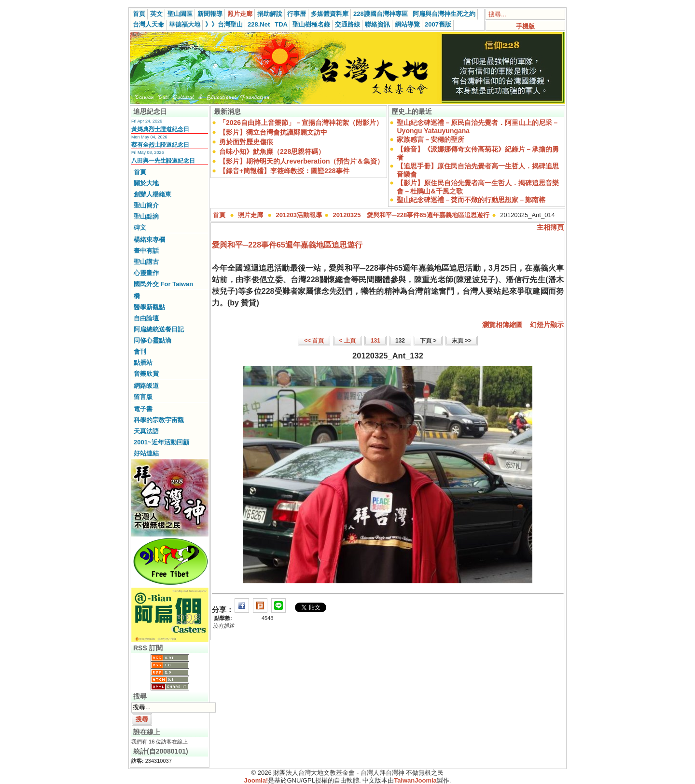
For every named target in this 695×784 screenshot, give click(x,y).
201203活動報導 (299, 215)
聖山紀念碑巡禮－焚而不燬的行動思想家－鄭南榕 (471, 200)
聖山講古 (146, 262)
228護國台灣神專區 (381, 14)
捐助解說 (270, 14)
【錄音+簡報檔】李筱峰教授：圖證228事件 (284, 171)
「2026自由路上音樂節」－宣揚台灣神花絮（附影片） (301, 123)
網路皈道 (146, 386)
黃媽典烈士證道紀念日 (160, 129)
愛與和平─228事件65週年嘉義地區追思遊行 (287, 245)
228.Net (259, 24)
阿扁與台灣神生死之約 (444, 14)
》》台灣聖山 (224, 24)
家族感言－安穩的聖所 (431, 139)
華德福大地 (185, 24)
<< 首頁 (314, 341)
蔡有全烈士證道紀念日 (160, 145)
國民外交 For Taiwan (163, 284)
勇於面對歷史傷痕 (246, 142)
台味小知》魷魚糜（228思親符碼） (272, 151)
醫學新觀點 (149, 307)
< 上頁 (347, 341)
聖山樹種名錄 (311, 24)
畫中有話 (146, 251)
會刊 (140, 351)
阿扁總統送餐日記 (159, 329)
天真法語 (146, 431)
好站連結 (146, 453)
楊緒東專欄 (149, 240)
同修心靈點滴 (153, 340)
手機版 (525, 26)
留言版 (143, 397)
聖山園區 (180, 14)
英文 (156, 14)
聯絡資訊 (377, 24)
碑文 (140, 227)
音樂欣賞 (146, 374)
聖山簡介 (146, 205)
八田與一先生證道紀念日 (163, 161)
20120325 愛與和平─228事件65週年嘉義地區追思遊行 (411, 215)
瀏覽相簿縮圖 (502, 325)
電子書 (143, 409)
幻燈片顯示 (547, 325)
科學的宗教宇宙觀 (159, 420)
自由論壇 (146, 318)
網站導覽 (407, 24)
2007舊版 (438, 24)
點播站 (143, 363)
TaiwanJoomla (415, 780)
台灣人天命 (148, 24)
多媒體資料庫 (330, 14)
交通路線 (347, 24)
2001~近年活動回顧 (161, 442)
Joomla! (256, 780)
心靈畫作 (146, 273)
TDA (281, 24)
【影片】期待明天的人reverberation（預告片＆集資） (301, 161)
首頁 (139, 14)
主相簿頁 (550, 227)
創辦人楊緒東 (153, 194)
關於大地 (146, 183)
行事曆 (297, 14)
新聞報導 (210, 14)
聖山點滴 (146, 216)
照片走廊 (240, 14)
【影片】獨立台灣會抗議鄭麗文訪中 (273, 132)
